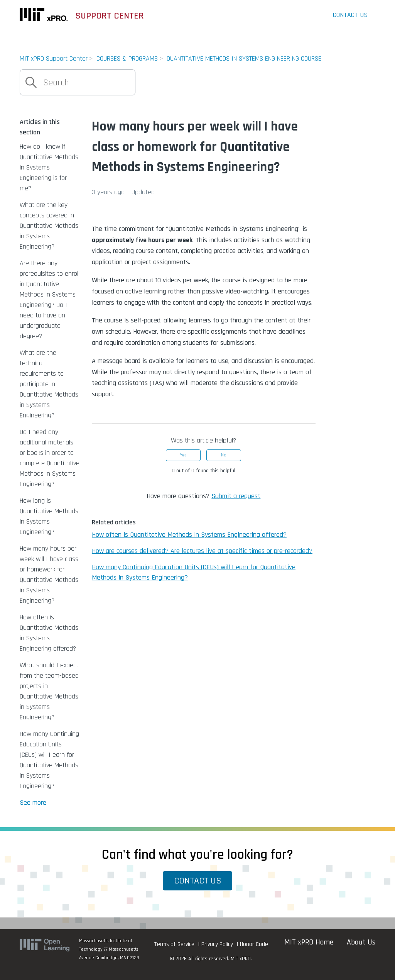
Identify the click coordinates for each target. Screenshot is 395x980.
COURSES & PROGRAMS (127, 58)
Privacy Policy (217, 944)
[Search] (78, 82)
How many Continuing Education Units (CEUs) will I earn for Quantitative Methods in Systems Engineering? (49, 760)
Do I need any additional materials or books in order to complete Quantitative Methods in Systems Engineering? (50, 458)
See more (33, 803)
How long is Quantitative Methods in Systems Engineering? (49, 516)
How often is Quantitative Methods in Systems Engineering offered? (49, 633)
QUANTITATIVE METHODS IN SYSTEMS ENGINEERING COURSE (244, 58)
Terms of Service (174, 944)
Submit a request (236, 496)
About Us (361, 942)
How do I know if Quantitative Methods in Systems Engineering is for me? (49, 167)
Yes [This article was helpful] (183, 455)
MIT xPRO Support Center (54, 58)
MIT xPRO (241, 959)
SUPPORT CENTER (110, 16)
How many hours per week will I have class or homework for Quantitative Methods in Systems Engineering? (49, 575)
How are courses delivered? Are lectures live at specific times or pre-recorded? (202, 551)
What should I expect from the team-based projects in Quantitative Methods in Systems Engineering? (49, 691)
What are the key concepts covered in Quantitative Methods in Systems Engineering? (49, 226)
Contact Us (350, 15)
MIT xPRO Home (309, 942)
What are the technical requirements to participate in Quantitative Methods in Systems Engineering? (49, 384)
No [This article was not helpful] (224, 455)
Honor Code (254, 944)
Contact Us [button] (198, 881)
